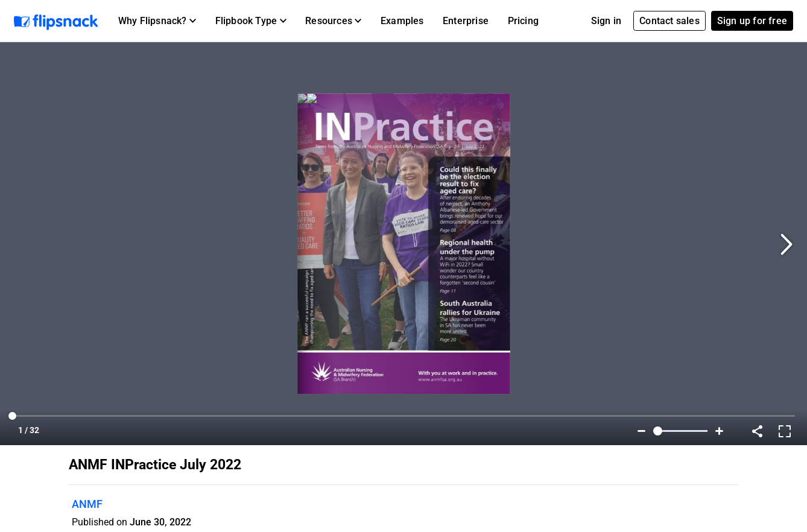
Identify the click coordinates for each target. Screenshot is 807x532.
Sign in (606, 21)
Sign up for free (752, 21)
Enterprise (466, 21)
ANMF (87, 504)
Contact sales (669, 21)
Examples (402, 21)
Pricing (523, 21)
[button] (157, 21)
